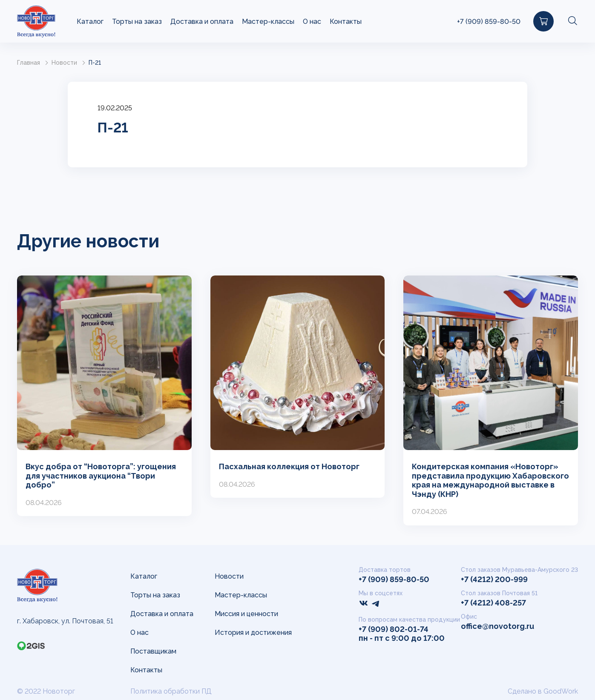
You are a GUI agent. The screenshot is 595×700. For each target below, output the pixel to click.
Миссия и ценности (246, 614)
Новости (64, 63)
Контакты (346, 22)
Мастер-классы (268, 22)
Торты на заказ (137, 22)
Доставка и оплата (202, 22)
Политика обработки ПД (171, 691)
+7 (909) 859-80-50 (489, 22)
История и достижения (253, 633)
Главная (29, 63)
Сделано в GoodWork (543, 691)
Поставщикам (153, 651)
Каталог (90, 22)
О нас (312, 22)
